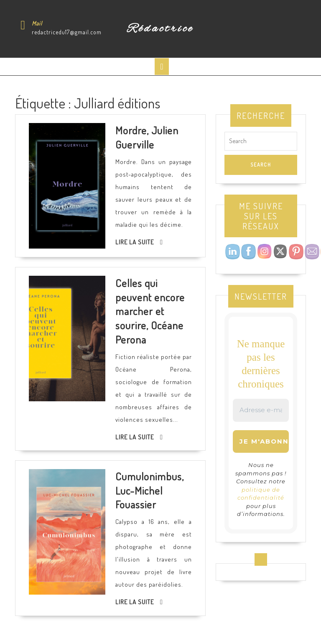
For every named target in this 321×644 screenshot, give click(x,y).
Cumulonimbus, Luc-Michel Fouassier (150, 490)
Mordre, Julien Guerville (147, 137)
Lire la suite (135, 242)
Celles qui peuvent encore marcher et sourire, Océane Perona (150, 311)
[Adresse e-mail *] (261, 410)
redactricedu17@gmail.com (67, 32)
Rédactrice (161, 29)
